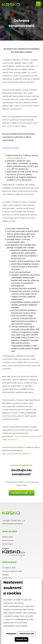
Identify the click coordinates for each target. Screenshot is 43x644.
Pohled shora (7, 544)
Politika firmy (7, 578)
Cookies (5, 575)
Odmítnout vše (27, 634)
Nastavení (11, 634)
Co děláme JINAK (9, 568)
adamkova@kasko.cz (16, 158)
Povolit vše (21, 639)
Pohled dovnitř (8, 540)
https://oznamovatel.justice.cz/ (19, 454)
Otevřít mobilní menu (38, 4)
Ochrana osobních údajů (12, 571)
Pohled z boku (8, 537)
